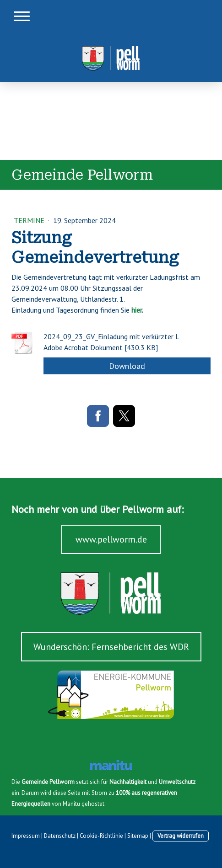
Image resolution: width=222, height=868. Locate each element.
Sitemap (138, 836)
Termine (30, 220)
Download (127, 366)
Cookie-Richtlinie (101, 836)
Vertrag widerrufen (181, 836)
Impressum (26, 836)
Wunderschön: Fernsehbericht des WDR (111, 647)
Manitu (71, 804)
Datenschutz (60, 836)
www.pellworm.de (111, 539)
